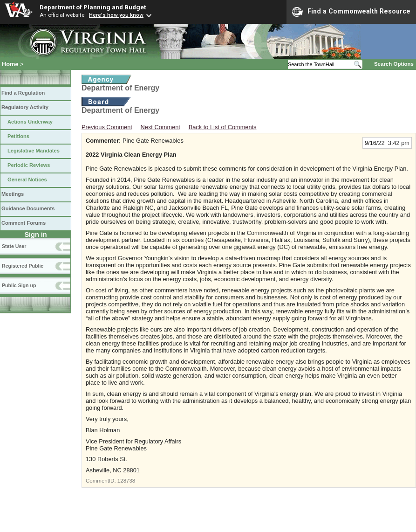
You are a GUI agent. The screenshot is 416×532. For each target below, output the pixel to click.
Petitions (18, 136)
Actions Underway (30, 122)
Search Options (394, 64)
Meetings (13, 194)
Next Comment (160, 127)
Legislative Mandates (34, 151)
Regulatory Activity (25, 107)
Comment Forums (24, 223)
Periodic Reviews (29, 165)
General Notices (27, 180)
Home (10, 64)
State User (14, 246)
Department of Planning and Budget (93, 7)
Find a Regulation (23, 93)
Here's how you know (116, 15)
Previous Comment (107, 127)
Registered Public (23, 266)
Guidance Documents (28, 208)
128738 (126, 481)
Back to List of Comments (223, 127)
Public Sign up (19, 285)
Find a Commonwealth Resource (351, 12)
